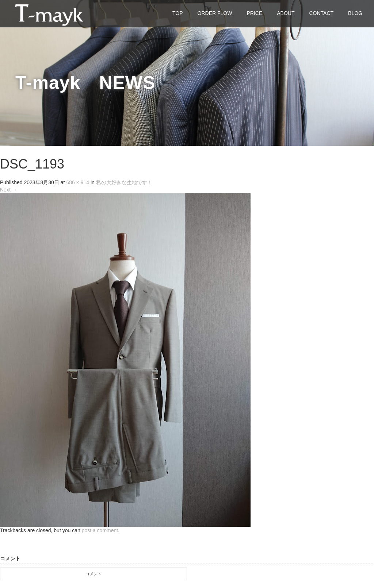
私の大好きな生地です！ (124, 182)
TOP (178, 13)
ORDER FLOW (215, 13)
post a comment (100, 530)
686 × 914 (78, 182)
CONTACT (321, 13)
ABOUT (286, 13)
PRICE (254, 13)
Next (9, 190)
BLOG (355, 13)
